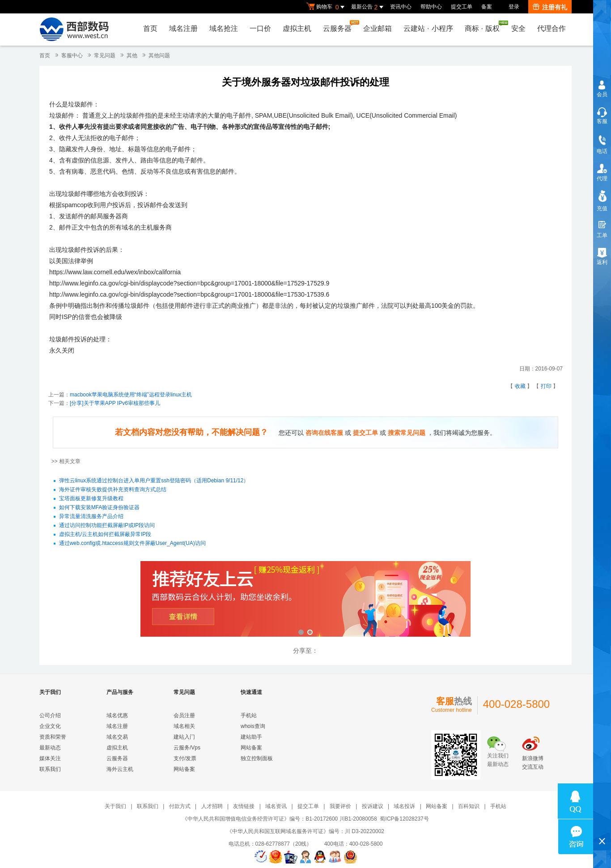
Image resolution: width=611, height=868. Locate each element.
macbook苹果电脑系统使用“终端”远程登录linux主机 (131, 395)
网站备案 (184, 769)
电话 (602, 151)
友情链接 (244, 806)
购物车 (327, 7)
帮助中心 (431, 7)
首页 (150, 28)
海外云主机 (120, 769)
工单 (602, 235)
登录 (514, 7)
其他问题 (159, 55)
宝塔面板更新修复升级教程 (91, 499)
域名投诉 (404, 806)
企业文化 (50, 726)
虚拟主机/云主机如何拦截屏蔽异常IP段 (105, 535)
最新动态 (50, 748)
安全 (518, 28)
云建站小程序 (428, 28)
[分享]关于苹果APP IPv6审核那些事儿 (115, 403)
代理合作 (552, 28)
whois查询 (253, 726)
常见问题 (105, 55)
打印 (546, 386)
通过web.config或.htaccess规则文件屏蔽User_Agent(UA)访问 (132, 544)
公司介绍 (50, 715)
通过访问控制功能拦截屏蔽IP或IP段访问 (107, 526)
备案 (487, 7)
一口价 (260, 28)
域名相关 (184, 726)
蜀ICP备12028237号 (404, 819)
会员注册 (184, 715)
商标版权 (484, 26)
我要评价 (340, 806)
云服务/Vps (187, 748)
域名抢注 (224, 28)
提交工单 (462, 7)
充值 (602, 208)
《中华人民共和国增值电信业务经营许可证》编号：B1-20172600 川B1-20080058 (279, 819)
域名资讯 (276, 806)
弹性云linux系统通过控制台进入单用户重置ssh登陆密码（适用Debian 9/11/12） (154, 481)
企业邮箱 (378, 28)
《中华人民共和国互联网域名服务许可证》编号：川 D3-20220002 (305, 831)
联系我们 (50, 769)
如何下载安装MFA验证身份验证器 (100, 508)
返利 (602, 262)
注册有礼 (550, 7)
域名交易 (117, 737)
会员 (602, 94)
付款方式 (180, 806)
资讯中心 (401, 7)
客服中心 (72, 55)
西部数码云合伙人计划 (305, 600)
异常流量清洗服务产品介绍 (91, 517)
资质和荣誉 (53, 737)
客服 (602, 121)
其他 (132, 55)
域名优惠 (117, 715)
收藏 (520, 386)
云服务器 (339, 26)
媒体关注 (50, 758)
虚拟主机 (297, 28)
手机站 (249, 715)
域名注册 (183, 28)
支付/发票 (185, 758)
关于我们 (115, 806)
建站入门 (184, 737)
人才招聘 (212, 806)
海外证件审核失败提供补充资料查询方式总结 (113, 490)
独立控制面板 (257, 758)
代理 (602, 179)
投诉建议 (373, 806)
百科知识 (469, 806)
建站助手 (251, 737)
